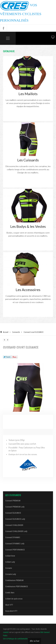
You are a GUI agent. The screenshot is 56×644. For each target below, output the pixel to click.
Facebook (3, 28)
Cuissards (16, 332)
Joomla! (6, 632)
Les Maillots (28, 94)
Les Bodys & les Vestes (28, 226)
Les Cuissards (28, 160)
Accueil (6, 332)
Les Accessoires (28, 290)
